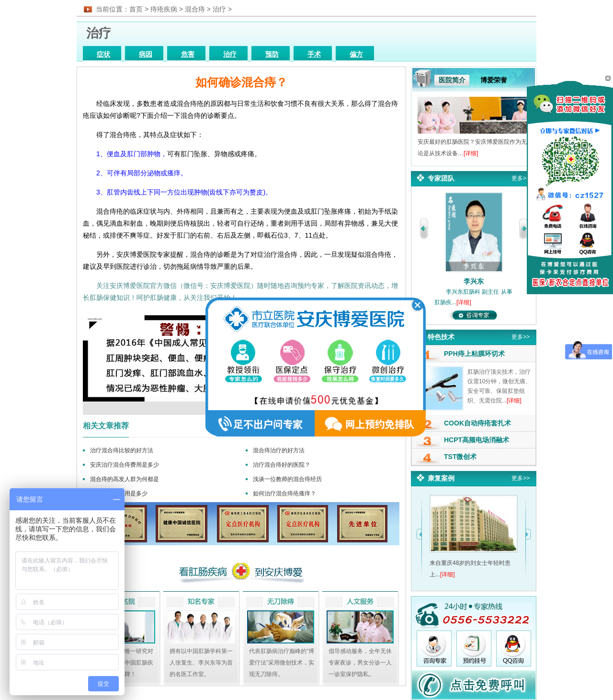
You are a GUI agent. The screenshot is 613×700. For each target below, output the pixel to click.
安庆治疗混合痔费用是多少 (125, 465)
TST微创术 (460, 457)
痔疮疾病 (164, 9)
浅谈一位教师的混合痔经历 (287, 479)
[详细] (471, 153)
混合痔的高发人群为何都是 (125, 479)
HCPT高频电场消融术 (477, 440)
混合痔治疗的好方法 (279, 450)
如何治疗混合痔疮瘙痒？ (284, 493)
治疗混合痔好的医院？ (282, 465)
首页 (136, 9)
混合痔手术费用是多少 (119, 493)
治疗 (219, 9)
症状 (103, 54)
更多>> (521, 178)
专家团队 (441, 178)
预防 (272, 54)
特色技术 (441, 337)
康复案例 (441, 478)
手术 (314, 54)
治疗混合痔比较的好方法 (122, 450)
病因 (146, 54)
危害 (188, 54)
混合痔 (195, 9)
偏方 (356, 54)
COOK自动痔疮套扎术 (477, 423)
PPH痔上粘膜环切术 (474, 354)
